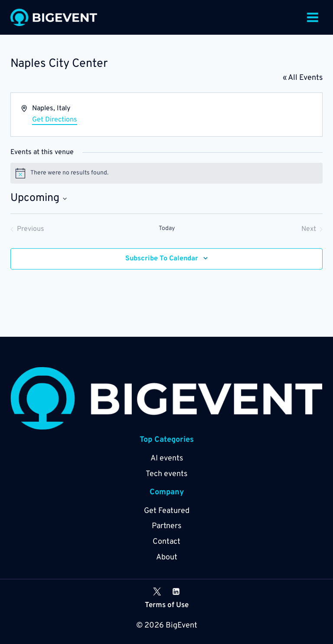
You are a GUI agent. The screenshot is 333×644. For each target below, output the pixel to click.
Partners (166, 526)
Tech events (166, 474)
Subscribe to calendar (162, 259)
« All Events (303, 78)
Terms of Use (167, 605)
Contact (166, 542)
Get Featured (167, 511)
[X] (157, 591)
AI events (167, 458)
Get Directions (55, 120)
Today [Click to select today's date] (167, 228)
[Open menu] (312, 17)
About (167, 557)
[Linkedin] (176, 591)
